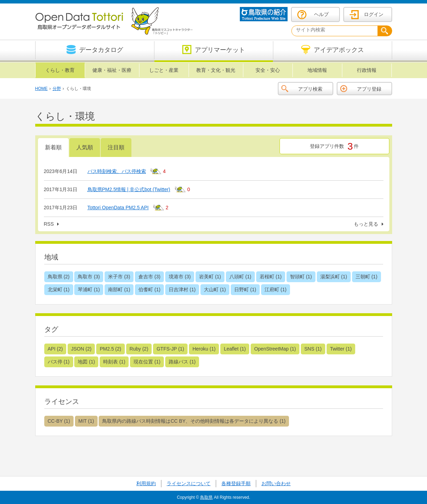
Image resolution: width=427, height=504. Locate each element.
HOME (41, 89)
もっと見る (366, 224)
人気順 (85, 147)
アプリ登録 (369, 89)
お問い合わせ (276, 483)
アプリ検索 (310, 89)
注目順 (116, 147)
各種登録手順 (236, 483)
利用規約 (146, 483)
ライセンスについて (189, 483)
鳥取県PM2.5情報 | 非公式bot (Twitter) (129, 189)
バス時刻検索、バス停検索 (117, 171)
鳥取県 (206, 497)
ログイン (374, 14)
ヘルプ (321, 14)
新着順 (53, 147)
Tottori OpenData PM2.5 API (118, 208)
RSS (49, 224)
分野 (57, 89)
